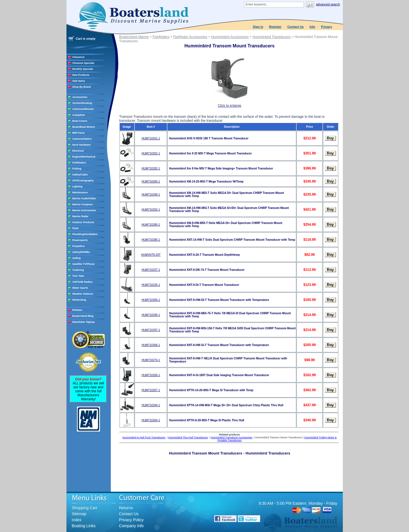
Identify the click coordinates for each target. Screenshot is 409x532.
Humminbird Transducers (272, 37)
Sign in (258, 27)
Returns (126, 508)
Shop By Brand (82, 87)
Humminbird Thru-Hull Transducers (188, 437)
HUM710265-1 (151, 182)
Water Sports (80, 288)
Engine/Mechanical (84, 157)
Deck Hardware (82, 145)
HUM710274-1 (151, 360)
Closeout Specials (84, 63)
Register (275, 27)
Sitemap (79, 514)
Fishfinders (79, 163)
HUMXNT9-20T (151, 255)
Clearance (79, 57)
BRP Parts (79, 133)
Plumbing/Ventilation (85, 234)
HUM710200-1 (151, 375)
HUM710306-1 (151, 345)
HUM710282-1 (151, 168)
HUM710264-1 (151, 420)
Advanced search (328, 4)
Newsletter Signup (84, 322)
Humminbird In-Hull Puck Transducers (144, 437)
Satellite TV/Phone (84, 264)
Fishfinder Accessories (190, 37)
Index (77, 520)
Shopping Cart (85, 508)
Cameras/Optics (82, 139)
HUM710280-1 (151, 225)
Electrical (78, 151)
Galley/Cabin (80, 175)
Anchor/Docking (82, 103)
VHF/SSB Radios (83, 282)
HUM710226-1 (151, 285)
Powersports (80, 240)
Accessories (80, 97)
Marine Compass (83, 204)
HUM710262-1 (151, 153)
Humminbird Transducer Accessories (232, 437)
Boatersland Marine (134, 37)
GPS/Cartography (83, 181)
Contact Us (295, 27)
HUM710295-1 (151, 315)
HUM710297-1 (151, 330)
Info (312, 27)
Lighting (78, 187)
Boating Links (84, 526)
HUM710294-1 (151, 405)
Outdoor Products (83, 222)
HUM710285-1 (151, 240)
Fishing (77, 169)
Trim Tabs (78, 276)
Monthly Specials (83, 69)
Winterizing (79, 300)
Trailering (78, 270)
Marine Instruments (84, 210)
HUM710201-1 (151, 138)
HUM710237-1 (151, 270)
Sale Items (79, 81)
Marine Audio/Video (84, 198)
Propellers (79, 246)
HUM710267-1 (151, 390)
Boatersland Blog (83, 316)
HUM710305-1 (151, 300)
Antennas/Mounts (83, 109)
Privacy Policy (131, 520)
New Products (81, 75)
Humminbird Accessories (230, 37)
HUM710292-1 (151, 210)
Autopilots (79, 115)
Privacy (326, 27)
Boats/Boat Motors (84, 127)
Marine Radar (81, 216)
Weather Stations (83, 294)
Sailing (77, 258)
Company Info (131, 526)
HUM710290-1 (151, 195)
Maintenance (80, 192)
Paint (76, 228)
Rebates (77, 310)
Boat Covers (80, 121)
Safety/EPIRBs (81, 252)
